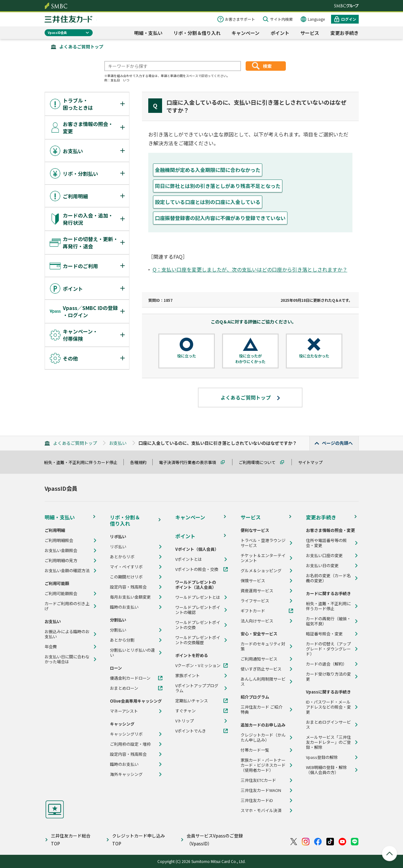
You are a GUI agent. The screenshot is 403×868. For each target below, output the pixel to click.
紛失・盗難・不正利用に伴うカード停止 (84, 462)
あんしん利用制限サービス (263, 682)
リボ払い (118, 547)
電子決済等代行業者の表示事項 (190, 462)
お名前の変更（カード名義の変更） (328, 578)
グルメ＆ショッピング (261, 571)
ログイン (349, 19)
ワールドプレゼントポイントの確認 (198, 610)
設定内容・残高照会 (128, 587)
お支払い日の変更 (322, 566)
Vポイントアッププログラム (197, 688)
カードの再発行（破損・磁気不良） (328, 621)
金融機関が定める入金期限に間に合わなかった (208, 170)
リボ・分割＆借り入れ (197, 33)
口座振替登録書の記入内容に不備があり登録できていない (220, 218)
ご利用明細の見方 (61, 561)
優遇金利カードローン (130, 678)
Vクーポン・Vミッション (198, 666)
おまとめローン (124, 688)
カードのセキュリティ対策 (263, 646)
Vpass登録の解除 (322, 757)
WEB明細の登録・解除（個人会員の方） (326, 770)
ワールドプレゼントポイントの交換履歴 (198, 640)
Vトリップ (185, 721)
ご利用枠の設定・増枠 (130, 744)
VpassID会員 (57, 33)
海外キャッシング (126, 774)
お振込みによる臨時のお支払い (67, 634)
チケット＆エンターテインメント (263, 558)
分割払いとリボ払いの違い (132, 653)
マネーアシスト (124, 711)
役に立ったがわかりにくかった (250, 359)
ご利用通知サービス (259, 659)
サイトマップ (313, 462)
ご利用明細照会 (59, 540)
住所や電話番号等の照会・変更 (326, 543)
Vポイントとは (189, 559)
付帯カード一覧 (255, 750)
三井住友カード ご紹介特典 (261, 710)
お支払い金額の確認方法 (67, 571)
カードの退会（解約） (326, 664)
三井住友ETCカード (258, 780)
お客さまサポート (240, 19)
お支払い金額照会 (61, 550)
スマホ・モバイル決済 (261, 810)
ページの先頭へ (337, 443)
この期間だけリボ (126, 577)
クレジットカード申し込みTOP (139, 840)
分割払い (118, 630)
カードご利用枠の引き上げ (67, 606)
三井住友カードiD (257, 800)
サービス (310, 33)
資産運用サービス (257, 591)
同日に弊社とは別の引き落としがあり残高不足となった (218, 186)
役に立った (187, 356)
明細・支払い (148, 33)
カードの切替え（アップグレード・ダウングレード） (328, 649)
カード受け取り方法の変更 (328, 677)
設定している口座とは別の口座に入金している (208, 202)
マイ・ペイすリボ (126, 567)
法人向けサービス (257, 621)
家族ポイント (188, 676)
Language (316, 19)
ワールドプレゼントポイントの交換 (198, 625)
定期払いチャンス (192, 701)
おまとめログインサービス (328, 725)
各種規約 (141, 462)
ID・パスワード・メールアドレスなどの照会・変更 (328, 707)
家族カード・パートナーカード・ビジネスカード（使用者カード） (263, 765)
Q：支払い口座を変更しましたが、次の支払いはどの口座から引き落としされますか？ (250, 269)
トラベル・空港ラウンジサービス (263, 543)
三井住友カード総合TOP (71, 840)
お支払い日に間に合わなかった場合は (67, 659)
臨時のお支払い (124, 607)
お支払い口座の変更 (324, 556)
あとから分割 (122, 640)
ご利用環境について (260, 462)
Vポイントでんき (191, 731)
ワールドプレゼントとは (198, 597)
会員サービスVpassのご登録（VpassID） (215, 840)
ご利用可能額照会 (61, 594)
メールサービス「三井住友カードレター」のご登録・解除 (328, 742)
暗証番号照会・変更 (324, 634)
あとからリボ (122, 557)
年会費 (51, 647)
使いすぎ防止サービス (261, 669)
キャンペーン (245, 33)
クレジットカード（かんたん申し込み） (263, 738)
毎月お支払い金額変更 (130, 597)
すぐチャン (185, 711)
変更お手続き (345, 33)
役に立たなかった (314, 356)
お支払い (118, 443)
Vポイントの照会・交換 (197, 569)
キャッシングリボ (126, 734)
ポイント (280, 33)
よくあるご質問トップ (81, 47)
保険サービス (253, 581)
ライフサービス (255, 601)
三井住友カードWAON (261, 790)
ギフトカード (253, 611)
